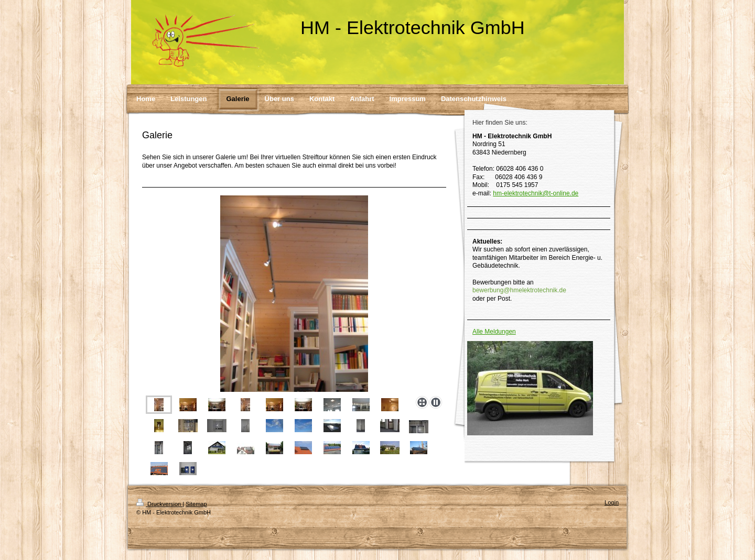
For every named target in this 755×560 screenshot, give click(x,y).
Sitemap (196, 504)
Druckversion (159, 504)
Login (612, 502)
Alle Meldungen (494, 332)
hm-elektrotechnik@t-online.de (536, 193)
